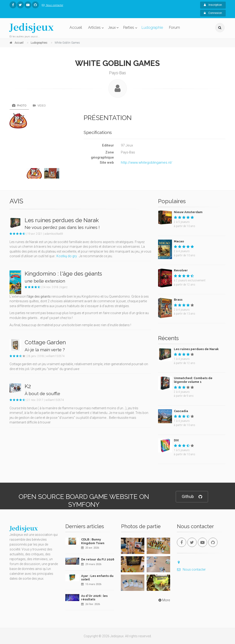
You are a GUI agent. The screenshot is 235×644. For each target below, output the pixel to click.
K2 (28, 386)
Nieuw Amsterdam (188, 212)
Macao (179, 241)
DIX (176, 440)
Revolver (181, 270)
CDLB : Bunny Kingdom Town (93, 541)
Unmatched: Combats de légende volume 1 (193, 380)
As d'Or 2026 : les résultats (94, 598)
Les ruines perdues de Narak (62, 220)
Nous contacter (52, 5)
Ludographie (152, 28)
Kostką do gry (67, 256)
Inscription (213, 5)
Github (192, 497)
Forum (174, 28)
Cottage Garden (45, 342)
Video (39, 106)
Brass (178, 300)
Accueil (76, 28)
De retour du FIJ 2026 (98, 559)
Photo (19, 106)
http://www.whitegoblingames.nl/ (147, 163)
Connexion (213, 13)
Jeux (112, 28)
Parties (129, 28)
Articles (94, 28)
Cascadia (181, 411)
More (164, 600)
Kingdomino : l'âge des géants (63, 274)
